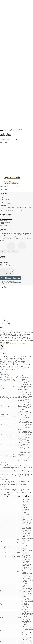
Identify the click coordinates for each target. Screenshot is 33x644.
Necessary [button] (3, 330)
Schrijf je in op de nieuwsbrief (10, 210)
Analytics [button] (2, 445)
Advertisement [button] (4, 614)
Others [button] (2, 623)
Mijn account (7, 245)
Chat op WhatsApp (12, 237)
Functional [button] (3, 422)
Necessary (5, 332)
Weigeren (25, 303)
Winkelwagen (7, 283)
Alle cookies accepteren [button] (16, 303)
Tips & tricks (3, 183)
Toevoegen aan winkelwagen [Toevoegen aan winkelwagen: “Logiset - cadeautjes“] (11, 142)
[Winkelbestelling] (9, 99)
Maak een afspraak (7, 229)
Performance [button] (3, 437)
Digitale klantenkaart (5, 184)
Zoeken (5, 247)
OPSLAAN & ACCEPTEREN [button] (6, 634)
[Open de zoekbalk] (4, 279)
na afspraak (11, 159)
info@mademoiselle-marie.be (8, 225)
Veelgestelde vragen (5, 181)
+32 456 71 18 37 (7, 233)
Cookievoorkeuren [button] (5, 303)
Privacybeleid (3, 180)
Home (1, 89)
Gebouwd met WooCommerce (15, 242)
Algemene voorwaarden (6, 178)
